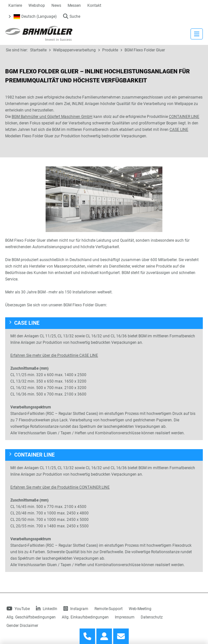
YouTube (18, 609)
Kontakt (94, 5)
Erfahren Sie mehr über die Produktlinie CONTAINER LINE (60, 487)
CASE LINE (179, 130)
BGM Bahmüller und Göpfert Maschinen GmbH (52, 117)
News (56, 5)
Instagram (76, 609)
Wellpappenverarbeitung (74, 50)
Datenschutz (152, 617)
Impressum (125, 617)
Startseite (38, 50)
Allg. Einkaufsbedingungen (85, 617)
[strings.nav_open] (197, 34)
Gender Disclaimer (22, 626)
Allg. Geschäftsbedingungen (31, 617)
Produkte (110, 50)
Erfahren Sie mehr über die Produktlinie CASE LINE (54, 355)
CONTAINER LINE (184, 117)
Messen (74, 5)
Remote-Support (109, 609)
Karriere (15, 5)
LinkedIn (47, 609)
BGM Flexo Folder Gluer (145, 50)
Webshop (37, 5)
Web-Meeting (140, 609)
